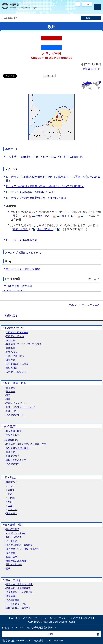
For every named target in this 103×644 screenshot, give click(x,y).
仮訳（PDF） (45, 216)
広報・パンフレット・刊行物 (20, 407)
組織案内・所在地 (15, 337)
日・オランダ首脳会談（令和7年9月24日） (31, 192)
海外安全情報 (14, 291)
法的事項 (15, 618)
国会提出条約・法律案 (17, 364)
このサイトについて (16, 372)
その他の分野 (13, 464)
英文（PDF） (21, 216)
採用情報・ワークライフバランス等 (24, 344)
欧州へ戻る (11, 316)
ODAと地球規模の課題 (17, 448)
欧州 (10, 502)
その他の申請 (13, 600)
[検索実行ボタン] (91, 18)
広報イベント (13, 411)
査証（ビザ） (13, 557)
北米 (10, 494)
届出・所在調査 (14, 537)
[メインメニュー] (97, 7)
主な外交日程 (13, 435)
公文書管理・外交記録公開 (19, 592)
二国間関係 (76, 157)
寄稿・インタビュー (16, 403)
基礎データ (11, 149)
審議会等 (11, 348)
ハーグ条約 (12, 541)
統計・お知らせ (14, 565)
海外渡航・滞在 (14, 525)
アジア (11, 486)
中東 (10, 506)
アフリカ (12, 510)
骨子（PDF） (69, 216)
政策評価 (11, 360)
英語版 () (92, 69)
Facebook (80, 10)
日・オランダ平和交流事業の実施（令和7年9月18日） (37, 198)
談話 (8, 395)
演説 (8, 399)
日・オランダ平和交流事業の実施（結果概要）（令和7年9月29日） (45, 186)
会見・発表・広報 (16, 383)
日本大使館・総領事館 (19, 286)
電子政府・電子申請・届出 (19, 585)
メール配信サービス (16, 604)
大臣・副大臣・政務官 (17, 333)
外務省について (14, 328)
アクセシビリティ (32, 618)
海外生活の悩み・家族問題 (19, 545)
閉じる (92, 279)
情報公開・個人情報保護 (18, 588)
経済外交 (11, 452)
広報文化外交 (13, 456)
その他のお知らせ (15, 415)
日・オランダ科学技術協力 (22, 240)
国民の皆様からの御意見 (18, 608)
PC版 (78, 4)
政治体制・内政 (30, 157)
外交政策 (10, 426)
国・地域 (10, 478)
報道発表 (11, 392)
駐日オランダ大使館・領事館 (23, 269)
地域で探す (12, 482)
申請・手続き (13, 580)
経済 (63, 157)
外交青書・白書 (14, 431)
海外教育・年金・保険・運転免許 (23, 549)
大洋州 (11, 490)
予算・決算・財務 (15, 356)
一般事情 (11, 157)
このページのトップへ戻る (84, 305)
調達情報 (11, 596)
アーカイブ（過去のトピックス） (24, 253)
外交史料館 (12, 368)
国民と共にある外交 (16, 460)
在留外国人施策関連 (16, 561)
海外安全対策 (13, 529)
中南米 (11, 498)
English (87, 4)
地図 (50, 634)
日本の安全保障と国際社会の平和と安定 (26, 444)
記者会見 (11, 388)
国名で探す (12, 514)
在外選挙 (11, 553)
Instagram (85, 10)
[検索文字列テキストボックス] (42, 18)
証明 (8, 569)
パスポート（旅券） (16, 533)
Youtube (90, 10)
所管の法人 (12, 352)
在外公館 (11, 340)
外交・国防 (49, 157)
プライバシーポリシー (56, 618)
